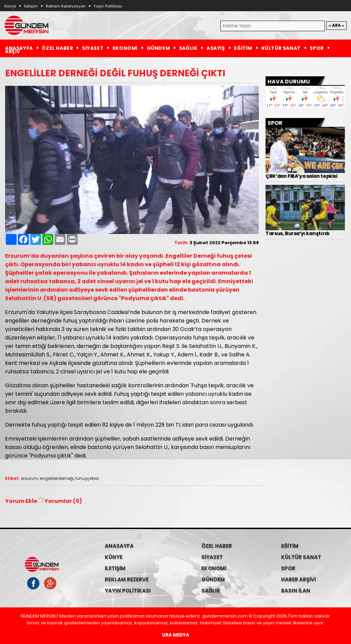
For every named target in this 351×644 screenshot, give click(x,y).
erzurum (30, 478)
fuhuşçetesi (87, 478)
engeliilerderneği (57, 478)
